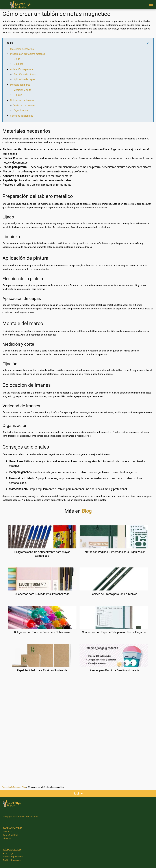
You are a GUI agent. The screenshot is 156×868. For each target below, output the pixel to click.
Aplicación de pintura (21, 69)
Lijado (17, 59)
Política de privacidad (13, 857)
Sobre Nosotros (10, 835)
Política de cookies (12, 860)
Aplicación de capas (24, 79)
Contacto (7, 831)
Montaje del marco (20, 85)
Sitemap (7, 838)
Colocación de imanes (22, 100)
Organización (21, 110)
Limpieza (18, 64)
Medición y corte (22, 90)
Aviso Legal (8, 853)
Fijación (18, 95)
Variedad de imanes (24, 105)
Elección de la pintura (25, 74)
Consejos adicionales (22, 116)
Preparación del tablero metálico (28, 54)
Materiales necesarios (22, 49)
